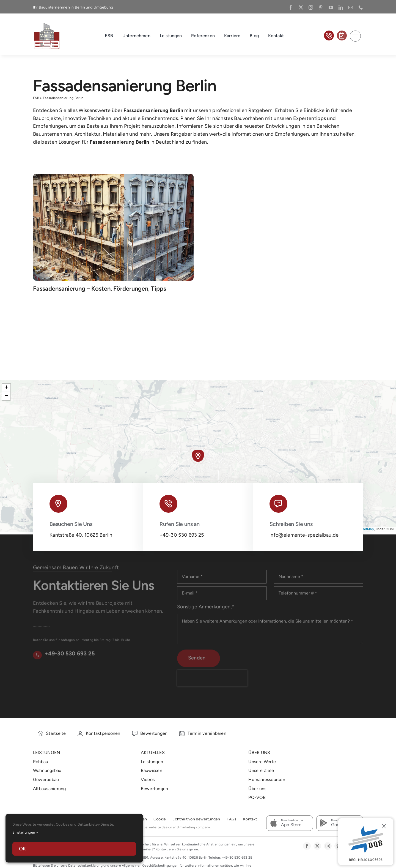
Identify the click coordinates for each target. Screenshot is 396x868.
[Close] (384, 826)
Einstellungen (25, 832)
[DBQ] (366, 842)
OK (22, 849)
